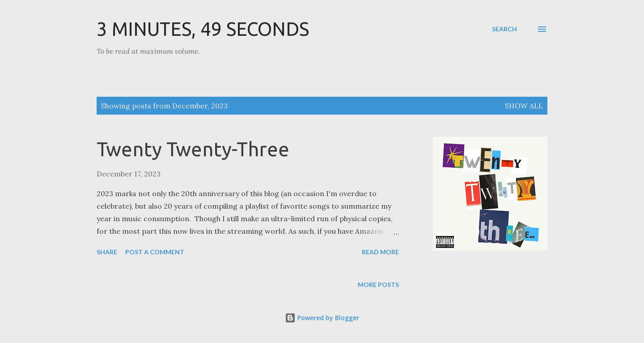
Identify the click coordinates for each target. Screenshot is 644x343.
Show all (524, 106)
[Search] (504, 29)
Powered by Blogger (322, 318)
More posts (378, 285)
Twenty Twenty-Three (193, 149)
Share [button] (107, 252)
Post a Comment (155, 252)
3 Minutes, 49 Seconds (203, 29)
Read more (380, 252)
